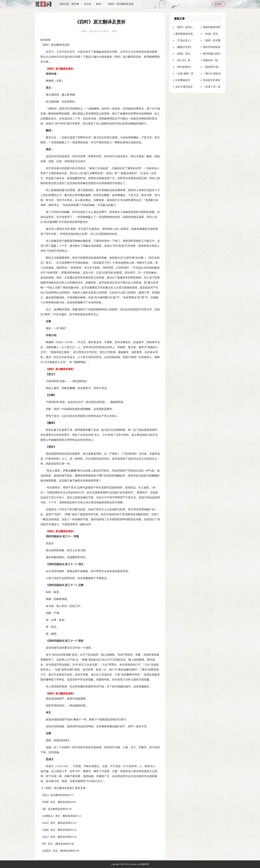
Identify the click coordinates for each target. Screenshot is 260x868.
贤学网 (75, 4)
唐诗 (98, 4)
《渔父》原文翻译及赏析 (54, 795)
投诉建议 (219, 4)
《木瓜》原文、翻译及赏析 (55, 823)
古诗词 (87, 4)
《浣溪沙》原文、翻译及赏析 (57, 851)
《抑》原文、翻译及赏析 (54, 844)
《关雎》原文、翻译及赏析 (55, 830)
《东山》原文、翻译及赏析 (55, 837)
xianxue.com (135, 864)
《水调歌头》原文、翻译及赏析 (58, 816)
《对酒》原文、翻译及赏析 (55, 802)
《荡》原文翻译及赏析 (53, 809)
